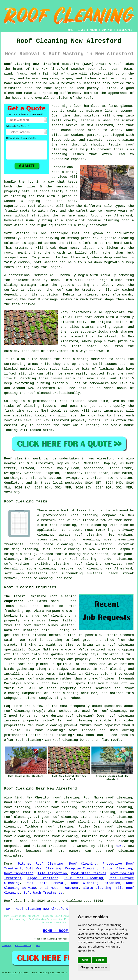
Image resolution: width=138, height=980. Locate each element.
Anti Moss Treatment (60, 888)
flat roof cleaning (61, 549)
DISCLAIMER (125, 30)
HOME (70, 30)
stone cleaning (41, 569)
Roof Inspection (19, 873)
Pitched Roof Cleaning (41, 864)
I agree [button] (84, 960)
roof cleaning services (98, 564)
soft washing (17, 564)
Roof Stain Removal (89, 873)
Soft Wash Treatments (43, 893)
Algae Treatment (43, 878)
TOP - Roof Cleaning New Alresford (36, 909)
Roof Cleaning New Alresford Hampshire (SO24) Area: (55, 64)
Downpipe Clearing (82, 869)
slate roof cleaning (57, 525)
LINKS (81, 30)
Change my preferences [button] (94, 967)
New (38, 946)
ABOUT (94, 30)
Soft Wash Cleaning (43, 869)
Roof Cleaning (83, 864)
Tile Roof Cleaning (84, 878)
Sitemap (7, 946)
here (120, 846)
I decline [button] (99, 960)
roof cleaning (17, 711)
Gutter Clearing (117, 869)
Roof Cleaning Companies (96, 883)
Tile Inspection (52, 873)
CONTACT (107, 30)
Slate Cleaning (97, 888)
